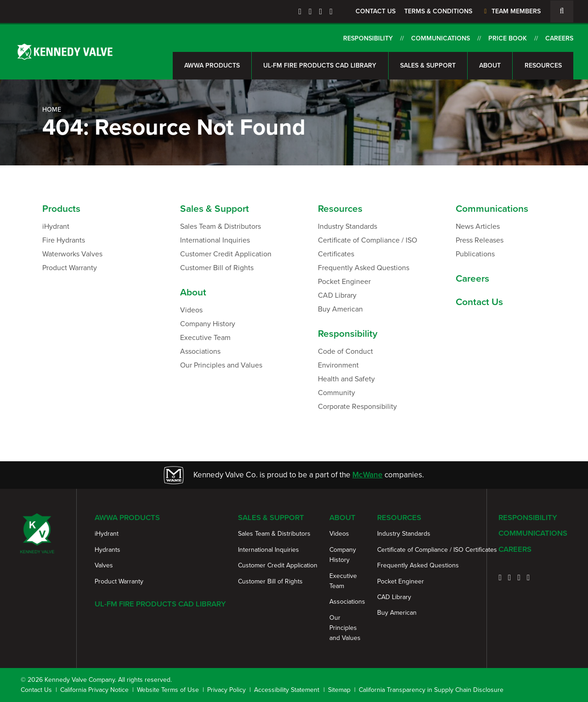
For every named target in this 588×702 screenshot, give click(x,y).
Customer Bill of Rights (217, 268)
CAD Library (337, 295)
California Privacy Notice (94, 690)
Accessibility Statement (287, 690)
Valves (104, 565)
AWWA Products (212, 65)
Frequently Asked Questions (364, 268)
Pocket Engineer (344, 281)
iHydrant (56, 226)
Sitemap (339, 690)
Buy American (340, 309)
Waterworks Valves (72, 254)
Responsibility (368, 38)
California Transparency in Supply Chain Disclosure (431, 690)
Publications (475, 254)
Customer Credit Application (226, 254)
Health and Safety (346, 379)
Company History (208, 324)
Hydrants (107, 550)
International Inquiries (215, 240)
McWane (367, 475)
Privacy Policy (226, 690)
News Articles (478, 226)
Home (52, 110)
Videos (191, 310)
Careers (559, 38)
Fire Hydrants (64, 240)
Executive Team (205, 337)
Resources (543, 65)
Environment (338, 365)
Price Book (508, 38)
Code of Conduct (345, 351)
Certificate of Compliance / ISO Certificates (367, 247)
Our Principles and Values (221, 365)
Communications (441, 38)
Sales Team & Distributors (220, 226)
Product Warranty (70, 268)
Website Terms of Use (168, 690)
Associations (200, 351)
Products (61, 208)
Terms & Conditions (438, 11)
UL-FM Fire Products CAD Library (320, 65)
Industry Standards (348, 226)
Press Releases (480, 240)
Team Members (511, 11)
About (490, 65)
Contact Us (376, 11)
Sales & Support (428, 65)
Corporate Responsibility (357, 406)
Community (336, 393)
